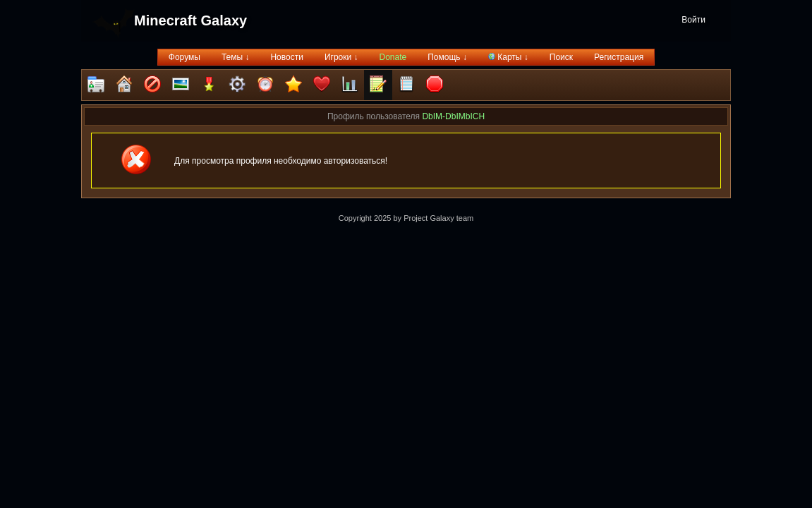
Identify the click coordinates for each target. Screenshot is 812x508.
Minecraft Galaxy (190, 20)
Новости (286, 57)
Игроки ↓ (341, 57)
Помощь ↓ (447, 57)
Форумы (184, 57)
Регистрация (619, 57)
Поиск (561, 57)
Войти (693, 20)
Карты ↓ (508, 57)
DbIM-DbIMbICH (453, 116)
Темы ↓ (236, 57)
